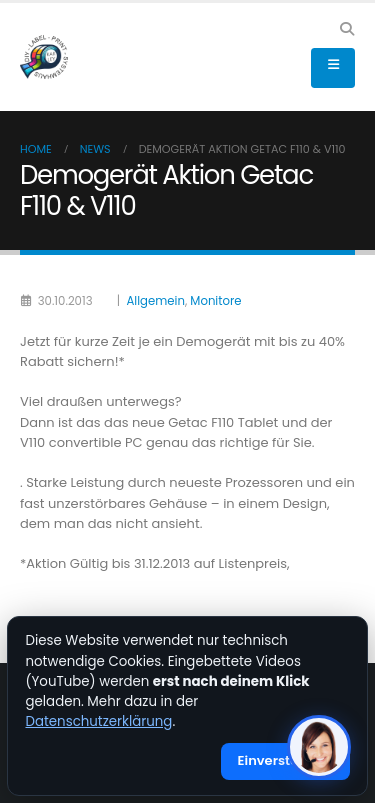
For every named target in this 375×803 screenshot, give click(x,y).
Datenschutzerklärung (99, 721)
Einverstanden (286, 760)
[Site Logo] (44, 57)
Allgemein (155, 301)
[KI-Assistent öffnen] (319, 747)
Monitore (215, 301)
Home (36, 149)
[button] (346, 29)
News (95, 149)
